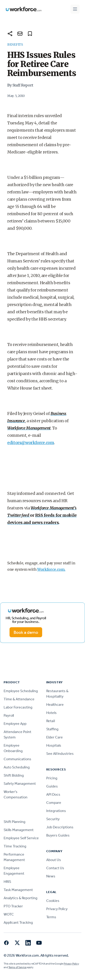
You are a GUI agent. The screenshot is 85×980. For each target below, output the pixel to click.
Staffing (52, 729)
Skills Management (19, 830)
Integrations (56, 811)
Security (53, 819)
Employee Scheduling (21, 691)
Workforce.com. (51, 569)
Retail (51, 721)
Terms (51, 917)
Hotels (51, 713)
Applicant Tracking (18, 922)
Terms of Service (17, 967)
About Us (54, 860)
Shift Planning (15, 822)
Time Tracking (15, 846)
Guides (52, 786)
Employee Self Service (21, 838)
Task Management (18, 890)
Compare (54, 803)
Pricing (52, 778)
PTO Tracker (13, 906)
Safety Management (20, 784)
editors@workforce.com (31, 443)
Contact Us (55, 868)
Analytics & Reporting (21, 898)
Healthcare (55, 705)
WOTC (9, 914)
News (51, 876)
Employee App (15, 724)
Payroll (9, 715)
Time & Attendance (19, 699)
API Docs (53, 794)
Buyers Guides (58, 835)
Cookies (53, 901)
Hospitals (54, 745)
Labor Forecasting (18, 707)
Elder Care (55, 737)
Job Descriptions (60, 827)
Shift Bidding (14, 775)
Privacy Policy (57, 909)
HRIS (7, 882)
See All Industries (60, 754)
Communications (17, 759)
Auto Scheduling (17, 767)
